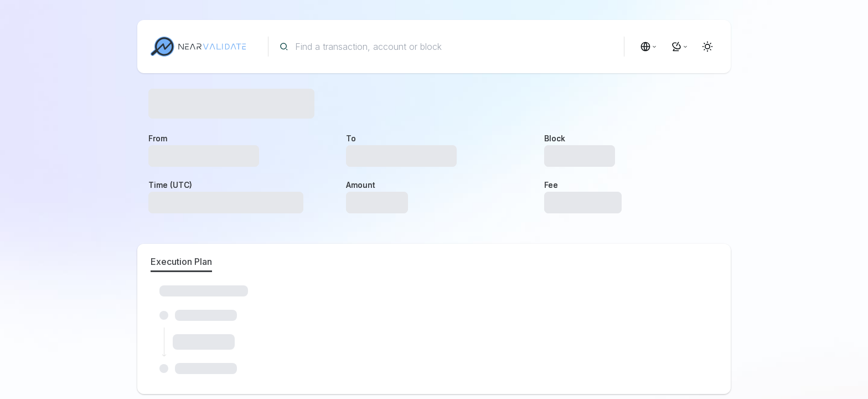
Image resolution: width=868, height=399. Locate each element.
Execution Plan (181, 262)
